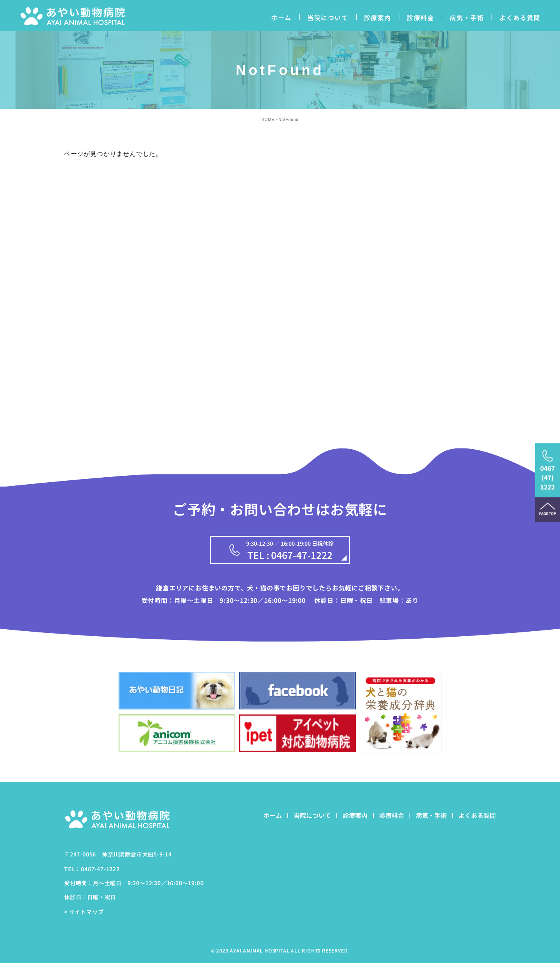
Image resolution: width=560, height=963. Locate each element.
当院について (328, 18)
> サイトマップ (84, 912)
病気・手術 (467, 18)
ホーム (281, 18)
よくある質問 (520, 18)
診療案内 (378, 18)
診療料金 (420, 18)
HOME (268, 120)
